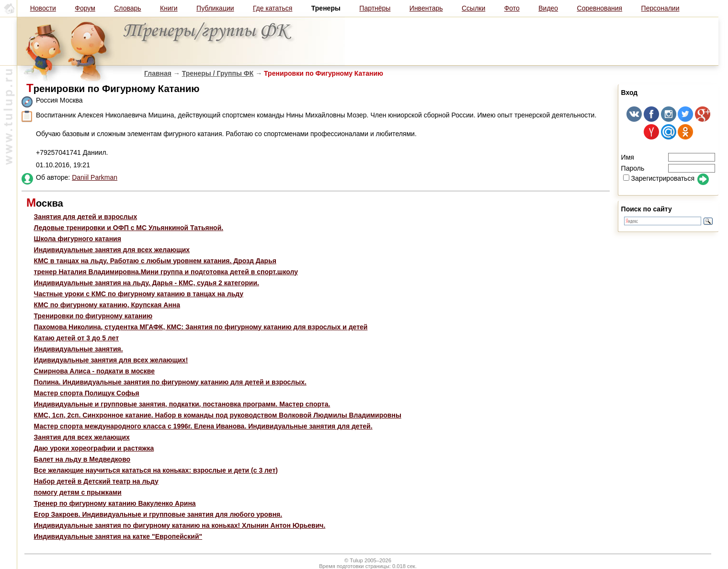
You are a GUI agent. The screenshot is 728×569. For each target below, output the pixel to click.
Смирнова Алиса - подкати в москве (94, 371)
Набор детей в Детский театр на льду (96, 481)
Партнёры (375, 8)
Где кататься (273, 8)
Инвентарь (426, 8)
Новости (43, 8)
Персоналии (660, 8)
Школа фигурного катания (78, 239)
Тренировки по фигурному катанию (93, 316)
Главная (158, 73)
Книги (169, 8)
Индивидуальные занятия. (79, 349)
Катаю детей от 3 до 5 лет (76, 338)
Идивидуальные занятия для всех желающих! (111, 360)
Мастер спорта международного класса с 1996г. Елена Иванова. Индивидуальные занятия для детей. (203, 426)
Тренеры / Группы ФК (218, 73)
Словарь (127, 8)
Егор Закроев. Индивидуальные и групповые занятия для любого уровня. (158, 514)
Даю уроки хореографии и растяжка (94, 448)
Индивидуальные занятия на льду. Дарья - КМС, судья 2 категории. (147, 283)
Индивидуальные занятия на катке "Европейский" (118, 536)
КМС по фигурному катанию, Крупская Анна (107, 305)
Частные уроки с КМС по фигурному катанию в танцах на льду (139, 294)
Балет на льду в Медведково (82, 459)
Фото (512, 8)
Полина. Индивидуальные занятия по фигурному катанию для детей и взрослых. (170, 382)
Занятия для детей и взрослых (86, 217)
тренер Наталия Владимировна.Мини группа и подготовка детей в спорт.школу (166, 272)
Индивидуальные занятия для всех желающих (112, 250)
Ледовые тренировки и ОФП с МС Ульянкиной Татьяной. (129, 228)
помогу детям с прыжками (78, 492)
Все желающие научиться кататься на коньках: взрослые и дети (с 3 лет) (156, 470)
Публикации (215, 8)
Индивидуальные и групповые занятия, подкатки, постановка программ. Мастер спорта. (182, 404)
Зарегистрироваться (659, 178)
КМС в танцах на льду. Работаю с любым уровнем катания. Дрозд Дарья (155, 261)
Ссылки (473, 8)
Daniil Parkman (95, 177)
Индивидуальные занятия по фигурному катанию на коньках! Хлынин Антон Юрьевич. (180, 525)
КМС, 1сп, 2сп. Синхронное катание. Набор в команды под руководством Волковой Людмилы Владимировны (218, 415)
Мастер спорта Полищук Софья (87, 393)
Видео (548, 8)
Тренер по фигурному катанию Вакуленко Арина (115, 503)
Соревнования (600, 8)
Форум (85, 8)
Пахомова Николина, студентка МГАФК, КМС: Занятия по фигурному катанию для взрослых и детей (201, 327)
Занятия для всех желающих (82, 437)
